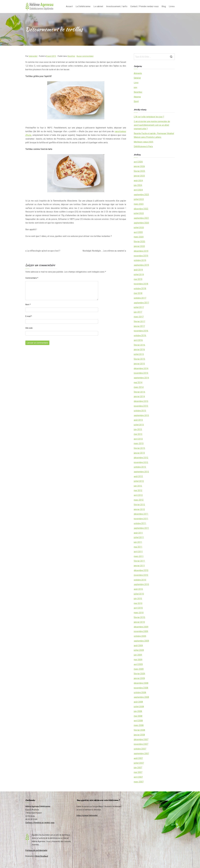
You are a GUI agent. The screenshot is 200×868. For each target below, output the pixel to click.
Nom (28, 305)
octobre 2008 (140, 693)
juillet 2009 (139, 650)
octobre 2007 (140, 749)
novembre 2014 (141, 373)
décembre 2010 (141, 570)
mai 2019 (138, 279)
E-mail (29, 316)
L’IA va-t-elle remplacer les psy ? (149, 117)
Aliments (138, 73)
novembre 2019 (141, 256)
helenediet (33, 56)
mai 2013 (138, 434)
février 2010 (139, 617)
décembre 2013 (141, 401)
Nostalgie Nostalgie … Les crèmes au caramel (103, 251)
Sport (136, 101)
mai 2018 (138, 293)
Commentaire (32, 278)
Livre (136, 83)
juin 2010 (138, 599)
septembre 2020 (141, 223)
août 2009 (138, 646)
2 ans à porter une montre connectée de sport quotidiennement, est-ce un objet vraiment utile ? (152, 125)
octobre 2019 (140, 260)
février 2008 (139, 730)
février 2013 (139, 448)
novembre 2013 (141, 406)
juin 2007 (138, 768)
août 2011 (138, 533)
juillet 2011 (139, 537)
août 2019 (138, 270)
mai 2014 (138, 382)
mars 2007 (139, 782)
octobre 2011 (140, 523)
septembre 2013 (141, 415)
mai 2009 (138, 660)
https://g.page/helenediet (87, 815)
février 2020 (139, 242)
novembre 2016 (141, 331)
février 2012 (139, 505)
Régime (137, 97)
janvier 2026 (139, 166)
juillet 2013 (139, 425)
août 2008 (138, 702)
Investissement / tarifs (117, 6)
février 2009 (139, 674)
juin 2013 (138, 429)
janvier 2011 (139, 566)
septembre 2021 (141, 218)
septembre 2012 (141, 472)
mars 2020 (139, 237)
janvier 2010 (139, 622)
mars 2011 (139, 556)
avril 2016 (138, 340)
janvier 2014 (139, 397)
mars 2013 (139, 444)
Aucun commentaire (85, 56)
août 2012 (138, 476)
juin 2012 (138, 486)
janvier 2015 (139, 364)
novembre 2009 (141, 631)
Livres (172, 6)
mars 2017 (139, 317)
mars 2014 (139, 387)
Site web (29, 328)
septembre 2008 (141, 697)
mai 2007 (138, 772)
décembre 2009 (141, 627)
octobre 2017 (140, 298)
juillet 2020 (139, 228)
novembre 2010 (141, 575)
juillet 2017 (139, 307)
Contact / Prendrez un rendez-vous (40, 823)
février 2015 (139, 359)
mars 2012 (139, 500)
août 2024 (138, 181)
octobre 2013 (140, 411)
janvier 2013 (139, 453)
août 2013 (138, 420)
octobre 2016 (140, 336)
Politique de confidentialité (36, 850)
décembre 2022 (141, 209)
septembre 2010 (141, 584)
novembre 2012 (141, 462)
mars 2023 (139, 204)
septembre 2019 (141, 265)
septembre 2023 (141, 195)
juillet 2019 (139, 275)
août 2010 (138, 589)
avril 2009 (138, 664)
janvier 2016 (139, 350)
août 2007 (138, 758)
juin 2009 (138, 655)
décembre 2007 (141, 740)
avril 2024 (138, 190)
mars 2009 (139, 669)
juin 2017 (138, 312)
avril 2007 (138, 777)
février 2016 (139, 345)
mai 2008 (138, 716)
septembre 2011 (141, 528)
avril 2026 (138, 162)
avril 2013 (138, 439)
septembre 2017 (141, 303)
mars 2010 (139, 613)
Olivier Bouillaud (42, 856)
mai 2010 (138, 603)
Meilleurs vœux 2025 (143, 142)
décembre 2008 (141, 683)
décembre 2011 (141, 514)
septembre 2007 (141, 754)
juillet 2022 (139, 213)
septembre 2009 (141, 641)
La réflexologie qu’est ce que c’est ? (44, 251)
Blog (164, 6)
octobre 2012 (140, 467)
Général (137, 78)
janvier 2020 (139, 246)
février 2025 (139, 171)
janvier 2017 (139, 326)
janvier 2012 (139, 509)
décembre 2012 (141, 458)
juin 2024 (138, 185)
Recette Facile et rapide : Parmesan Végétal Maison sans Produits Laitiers (154, 135)
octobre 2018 (140, 289)
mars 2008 (139, 725)
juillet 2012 (139, 481)
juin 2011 (138, 542)
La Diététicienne (83, 6)
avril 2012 (138, 495)
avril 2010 (138, 608)
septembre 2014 (141, 378)
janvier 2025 (139, 176)
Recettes (71, 56)
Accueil (69, 6)
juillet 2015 (139, 354)
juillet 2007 (139, 763)
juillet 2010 (139, 594)
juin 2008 (138, 711)
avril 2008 (138, 721)
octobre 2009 (140, 636)
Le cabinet (98, 6)
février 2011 (139, 561)
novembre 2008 (141, 688)
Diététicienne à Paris (143, 146)
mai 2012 (138, 490)
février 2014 (139, 392)
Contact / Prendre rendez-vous (145, 6)
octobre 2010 (140, 580)
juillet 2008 (139, 707)
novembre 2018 (141, 284)
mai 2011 (138, 547)
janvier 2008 (139, 735)
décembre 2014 (141, 368)
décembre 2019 (141, 251)
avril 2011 (138, 552)
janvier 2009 (139, 678)
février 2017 (139, 321)
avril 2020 (138, 232)
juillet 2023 (139, 199)
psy (135, 87)
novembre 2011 (141, 519)
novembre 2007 (141, 744)
